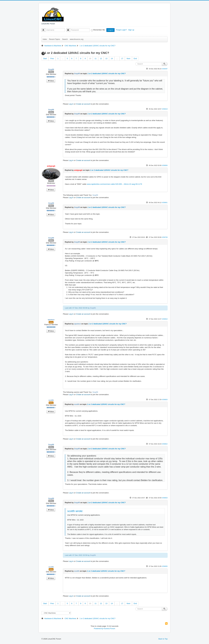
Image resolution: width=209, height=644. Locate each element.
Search (65, 39)
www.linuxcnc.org (76, 39)
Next (128, 59)
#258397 (165, 69)
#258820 (165, 400)
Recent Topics (55, 39)
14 (112, 59)
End (135, 59)
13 (106, 59)
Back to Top (163, 639)
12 (101, 59)
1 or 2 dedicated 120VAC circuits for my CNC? (107, 74)
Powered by (99, 629)
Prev (52, 59)
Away (51, 322)
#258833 (165, 498)
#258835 (165, 566)
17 (122, 59)
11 (96, 59)
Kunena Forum (109, 629)
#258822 (165, 444)
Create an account (83, 104)
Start (45, 59)
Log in (110, 30)
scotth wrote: (75, 511)
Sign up (131, 30)
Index (45, 39)
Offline (51, 72)
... (63, 59)
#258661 (165, 203)
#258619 (165, 109)
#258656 (165, 165)
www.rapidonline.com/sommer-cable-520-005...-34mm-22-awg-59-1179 (114, 184)
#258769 (165, 237)
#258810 (165, 319)
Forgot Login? (122, 30)
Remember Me (99, 30)
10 (90, 59)
